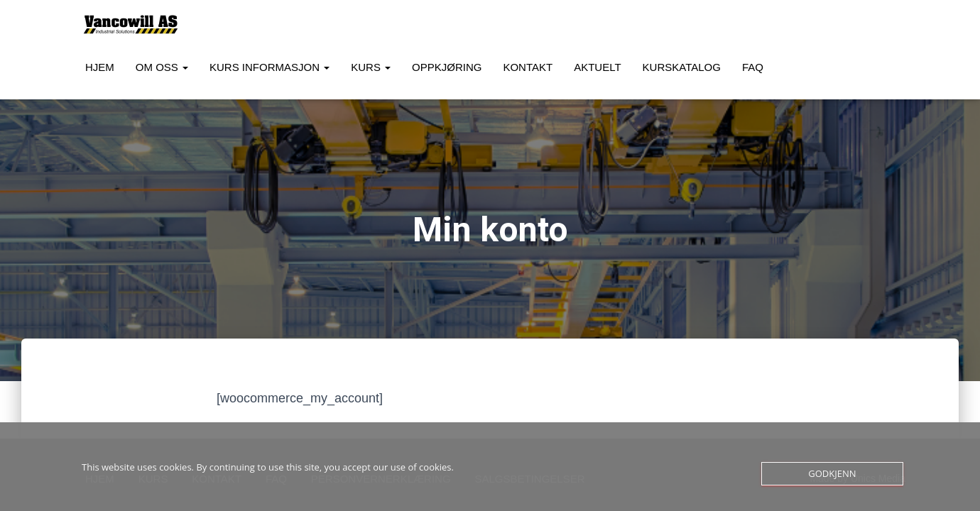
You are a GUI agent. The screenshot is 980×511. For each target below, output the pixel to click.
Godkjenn (832, 473)
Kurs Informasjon (269, 67)
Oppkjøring (447, 67)
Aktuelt (597, 67)
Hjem (100, 67)
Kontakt (528, 67)
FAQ (753, 67)
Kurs (371, 67)
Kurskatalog (682, 67)
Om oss (162, 67)
